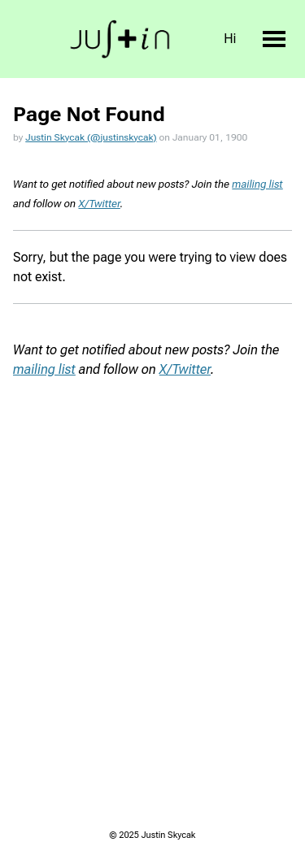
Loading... (152, 559)
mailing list (257, 184)
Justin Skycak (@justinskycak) (91, 137)
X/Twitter (100, 204)
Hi (230, 39)
